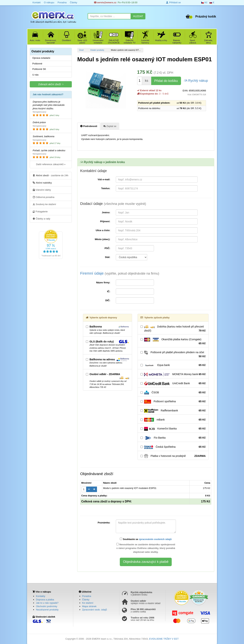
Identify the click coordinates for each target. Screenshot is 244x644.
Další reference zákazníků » (51, 164)
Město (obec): (103, 239)
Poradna (62, 2)
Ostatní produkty (97, 50)
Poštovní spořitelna (173, 402)
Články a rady (41, 219)
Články (74, 2)
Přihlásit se (173, 2)
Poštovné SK (39, 69)
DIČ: (108, 300)
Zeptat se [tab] (110, 126)
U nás (35, 75)
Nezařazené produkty (47, 610)
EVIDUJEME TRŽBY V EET (164, 639)
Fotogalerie (40, 211)
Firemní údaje (120, 273)
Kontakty (41, 596)
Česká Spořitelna (173, 447)
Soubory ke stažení (44, 204)
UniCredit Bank (173, 383)
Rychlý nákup (196, 80)
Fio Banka (173, 438)
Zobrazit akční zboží (51, 84)
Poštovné (37, 64)
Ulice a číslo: (103, 230)
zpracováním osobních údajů (155, 539)
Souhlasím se (146, 539)
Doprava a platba (45, 600)
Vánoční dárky (42, 190)
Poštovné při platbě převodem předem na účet (173, 354)
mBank (173, 420)
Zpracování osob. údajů (95, 610)
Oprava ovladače (41, 58)
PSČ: (107, 248)
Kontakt (37, 2)
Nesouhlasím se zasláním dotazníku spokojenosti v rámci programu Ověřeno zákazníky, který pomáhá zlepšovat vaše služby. (146, 548)
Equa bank (173, 365)
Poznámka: (104, 523)
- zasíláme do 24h (50, 175)
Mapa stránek (89, 606)
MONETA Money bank (173, 374)
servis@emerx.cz (105, 2)
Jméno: (106, 212)
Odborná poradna (44, 197)
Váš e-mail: (104, 179)
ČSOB (173, 393)
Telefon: (106, 188)
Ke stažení (88, 603)
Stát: (108, 257)
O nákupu (49, 2)
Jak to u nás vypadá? (47, 603)
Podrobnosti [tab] (89, 126)
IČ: (109, 291)
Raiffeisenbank (173, 411)
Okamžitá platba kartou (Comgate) (173, 342)
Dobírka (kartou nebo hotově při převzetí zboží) (173, 329)
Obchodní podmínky (47, 606)
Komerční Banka (173, 429)
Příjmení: (105, 221)
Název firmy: (103, 283)
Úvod (81, 50)
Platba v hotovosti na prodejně (173, 456)
